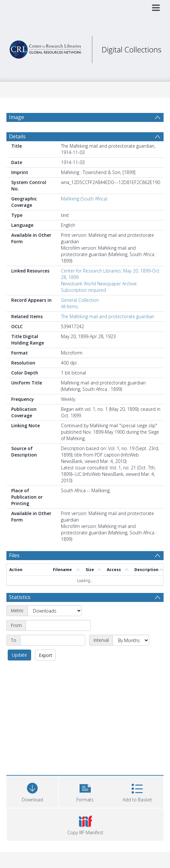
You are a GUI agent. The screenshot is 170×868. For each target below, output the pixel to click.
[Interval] (131, 640)
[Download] (32, 791)
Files (14, 555)
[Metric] (55, 611)
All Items (70, 306)
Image (17, 117)
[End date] (53, 640)
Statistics (20, 597)
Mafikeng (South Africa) (84, 199)
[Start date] (58, 625)
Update (19, 655)
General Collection (80, 300)
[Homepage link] (85, 48)
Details (17, 136)
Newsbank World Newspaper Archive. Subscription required (99, 287)
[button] (85, 791)
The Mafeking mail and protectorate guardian (108, 316)
